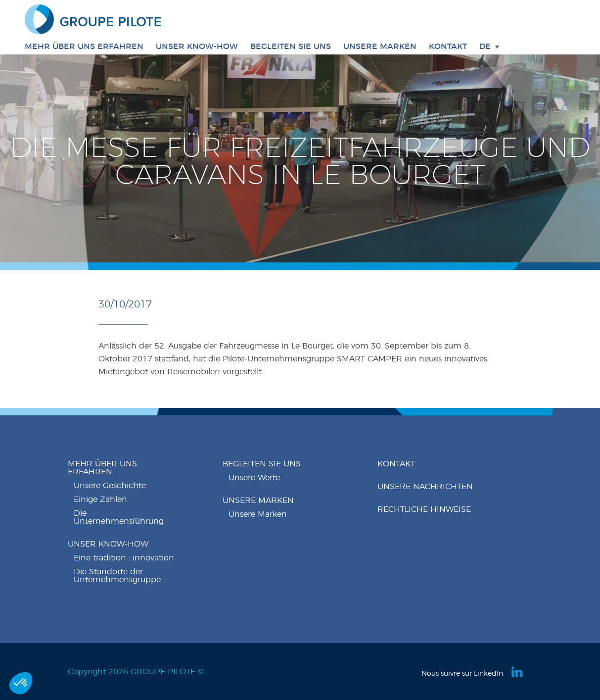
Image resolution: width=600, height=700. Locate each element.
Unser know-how (108, 544)
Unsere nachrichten (425, 487)
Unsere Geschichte (110, 486)
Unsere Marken (380, 47)
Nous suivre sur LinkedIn (462, 674)
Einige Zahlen (100, 500)
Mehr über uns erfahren (102, 468)
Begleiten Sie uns (262, 464)
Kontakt (448, 47)
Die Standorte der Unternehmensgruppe (117, 576)
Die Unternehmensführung (119, 517)
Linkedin (518, 672)
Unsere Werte (254, 478)
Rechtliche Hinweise (424, 509)
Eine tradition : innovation (124, 558)
